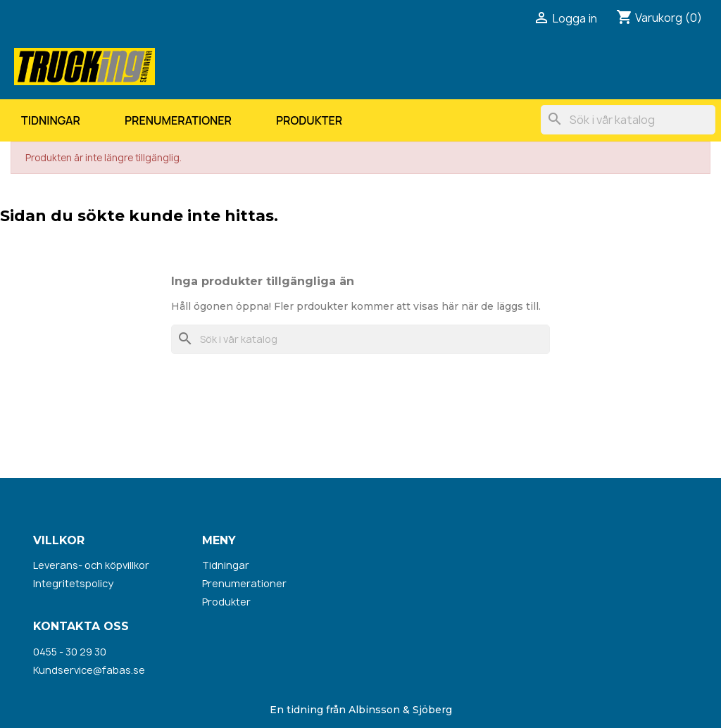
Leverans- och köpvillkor (91, 565)
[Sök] (628, 120)
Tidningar (51, 120)
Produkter (309, 120)
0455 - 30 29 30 (70, 652)
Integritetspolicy (73, 583)
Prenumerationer (178, 120)
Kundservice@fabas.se (89, 670)
